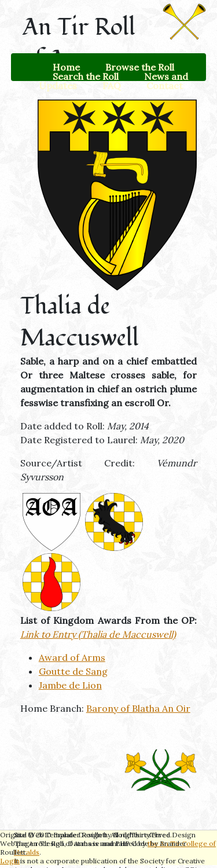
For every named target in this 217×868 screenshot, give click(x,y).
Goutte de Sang (73, 671)
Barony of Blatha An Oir (138, 708)
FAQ (112, 86)
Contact (165, 86)
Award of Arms (72, 657)
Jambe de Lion (70, 685)
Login (10, 861)
